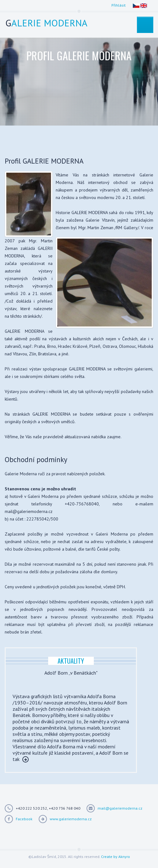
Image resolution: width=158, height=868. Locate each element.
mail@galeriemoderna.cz (120, 808)
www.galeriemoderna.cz (71, 819)
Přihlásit (118, 5)
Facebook (24, 819)
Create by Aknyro (116, 857)
